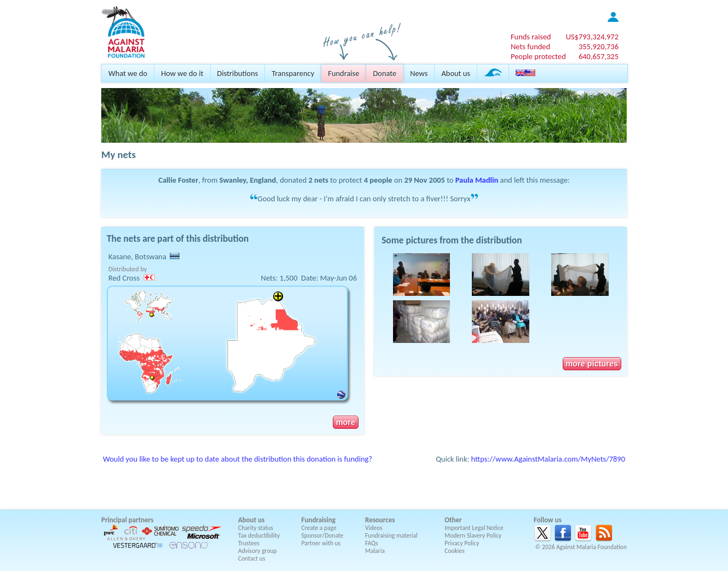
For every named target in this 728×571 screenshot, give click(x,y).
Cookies (455, 551)
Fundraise (343, 73)
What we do (128, 73)
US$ (592, 37)
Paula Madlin (477, 180)
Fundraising (319, 520)
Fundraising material (391, 535)
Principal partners (127, 520)
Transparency (293, 73)
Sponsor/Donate (323, 535)
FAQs (372, 543)
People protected (538, 56)
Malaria (375, 551)
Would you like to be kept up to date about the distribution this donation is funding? (238, 459)
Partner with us (321, 543)
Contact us (252, 558)
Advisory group (258, 551)
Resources (380, 520)
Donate (385, 73)
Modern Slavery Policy (473, 535)
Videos (374, 528)
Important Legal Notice (474, 528)
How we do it (182, 73)
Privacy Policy (462, 543)
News (419, 73)
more (346, 422)
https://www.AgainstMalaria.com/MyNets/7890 (548, 459)
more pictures (592, 364)
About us (455, 73)
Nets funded (530, 46)
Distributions (238, 73)
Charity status (256, 528)
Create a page (319, 528)
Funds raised (531, 37)
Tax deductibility (259, 535)
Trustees (249, 543)
